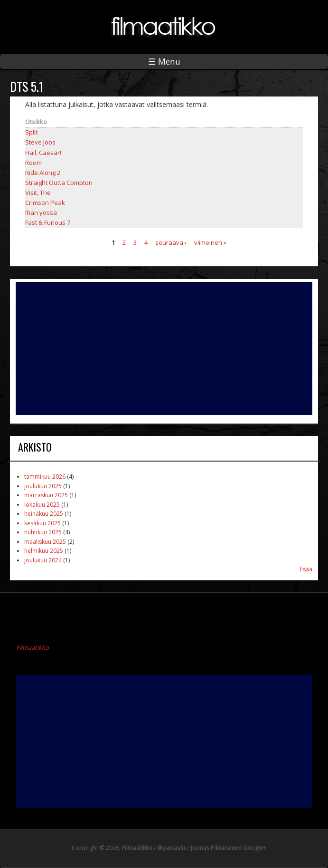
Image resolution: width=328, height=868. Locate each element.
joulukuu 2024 (43, 560)
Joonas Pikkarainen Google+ (229, 848)
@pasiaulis (172, 848)
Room (33, 163)
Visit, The (38, 193)
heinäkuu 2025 (44, 514)
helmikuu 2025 (44, 551)
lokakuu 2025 (42, 505)
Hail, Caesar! (43, 153)
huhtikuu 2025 (43, 532)
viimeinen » (210, 242)
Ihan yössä (41, 212)
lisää (306, 569)
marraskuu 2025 (46, 495)
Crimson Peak (45, 203)
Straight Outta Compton (59, 183)
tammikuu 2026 (45, 477)
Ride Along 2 (43, 173)
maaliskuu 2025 (45, 542)
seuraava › (171, 242)
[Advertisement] (164, 348)
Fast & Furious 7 (48, 222)
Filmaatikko (33, 647)
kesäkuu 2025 (42, 523)
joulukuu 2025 (43, 486)
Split (31, 132)
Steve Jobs (40, 142)
